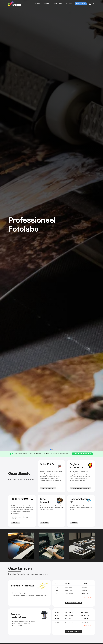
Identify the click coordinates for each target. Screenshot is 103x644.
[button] (94, 4)
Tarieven (38, 4)
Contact (69, 4)
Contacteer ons (48, 488)
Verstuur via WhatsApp (82, 454)
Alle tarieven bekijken (74, 603)
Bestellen (81, 4)
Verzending (48, 4)
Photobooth (59, 4)
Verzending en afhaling (80, 488)
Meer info (15, 523)
